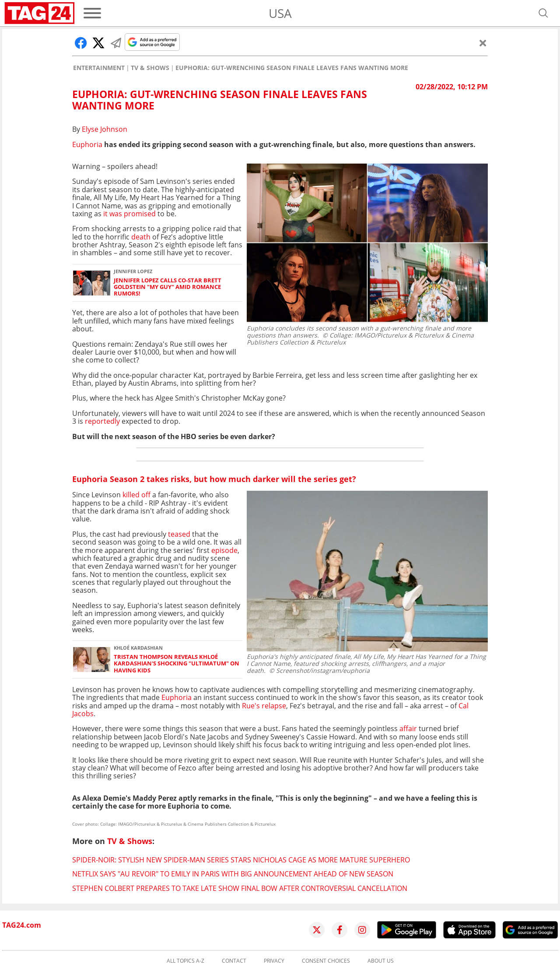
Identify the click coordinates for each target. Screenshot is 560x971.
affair (408, 728)
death (141, 237)
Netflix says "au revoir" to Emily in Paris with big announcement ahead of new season (233, 874)
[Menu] (92, 13)
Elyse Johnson (105, 129)
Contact (234, 961)
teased (179, 534)
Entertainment (99, 68)
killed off (136, 495)
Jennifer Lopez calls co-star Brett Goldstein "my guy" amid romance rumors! (168, 287)
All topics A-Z (185, 961)
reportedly (103, 421)
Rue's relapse (264, 706)
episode (224, 550)
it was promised (130, 214)
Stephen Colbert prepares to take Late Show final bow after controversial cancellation (240, 888)
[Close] (483, 43)
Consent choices (326, 961)
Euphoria (87, 144)
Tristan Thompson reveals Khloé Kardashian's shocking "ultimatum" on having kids (177, 664)
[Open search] (543, 13)
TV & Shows (150, 68)
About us (381, 961)
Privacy (274, 961)
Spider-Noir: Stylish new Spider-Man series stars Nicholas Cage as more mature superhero (241, 860)
